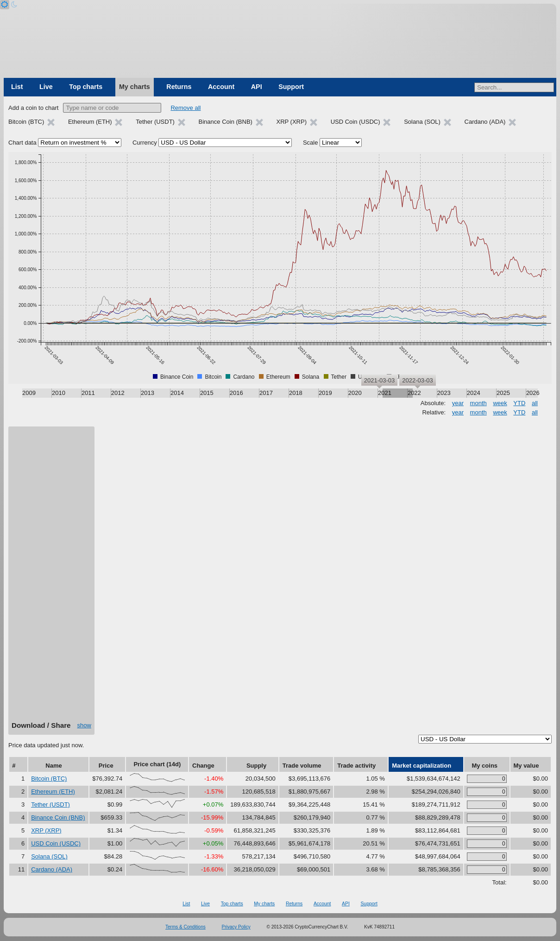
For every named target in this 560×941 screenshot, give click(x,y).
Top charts (86, 87)
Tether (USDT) (50, 804)
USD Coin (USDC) (56, 843)
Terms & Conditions (186, 927)
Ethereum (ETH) (53, 792)
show (84, 725)
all (535, 403)
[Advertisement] (51, 577)
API (257, 87)
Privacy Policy (236, 927)
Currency (145, 143)
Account (221, 87)
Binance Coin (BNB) (58, 817)
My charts (135, 87)
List (17, 87)
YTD (519, 403)
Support (291, 87)
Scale (311, 143)
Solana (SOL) (49, 856)
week (500, 403)
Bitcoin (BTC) (49, 779)
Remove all (186, 108)
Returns (179, 87)
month (478, 403)
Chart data (22, 143)
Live (46, 87)
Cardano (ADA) (52, 869)
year (458, 403)
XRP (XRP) (46, 830)
